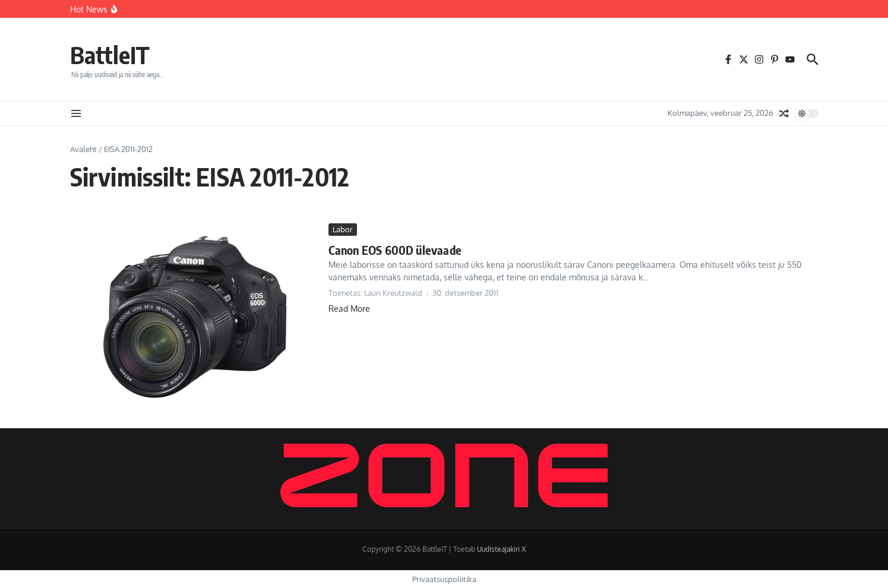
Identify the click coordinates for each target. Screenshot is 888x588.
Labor (343, 229)
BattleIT (110, 55)
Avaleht (83, 149)
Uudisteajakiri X (501, 549)
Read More (349, 309)
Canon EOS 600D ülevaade (395, 250)
